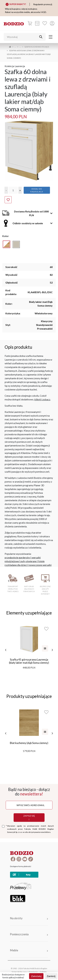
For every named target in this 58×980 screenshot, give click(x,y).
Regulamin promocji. (43, 4)
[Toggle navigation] (51, 37)
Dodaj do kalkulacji (37, 190)
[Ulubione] (45, 23)
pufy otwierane (29, 561)
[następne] (52, 650)
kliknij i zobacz (42, 399)
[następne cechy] (49, 581)
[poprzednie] (6, 650)
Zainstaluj (36, 976)
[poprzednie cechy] (9, 581)
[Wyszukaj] (22, 37)
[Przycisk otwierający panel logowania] (52, 23)
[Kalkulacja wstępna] (37, 23)
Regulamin (33, 972)
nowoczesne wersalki (40, 565)
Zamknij (51, 976)
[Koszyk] (30, 23)
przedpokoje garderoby (17, 557)
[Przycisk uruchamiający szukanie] (41, 37)
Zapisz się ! (29, 817)
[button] (6, 190)
